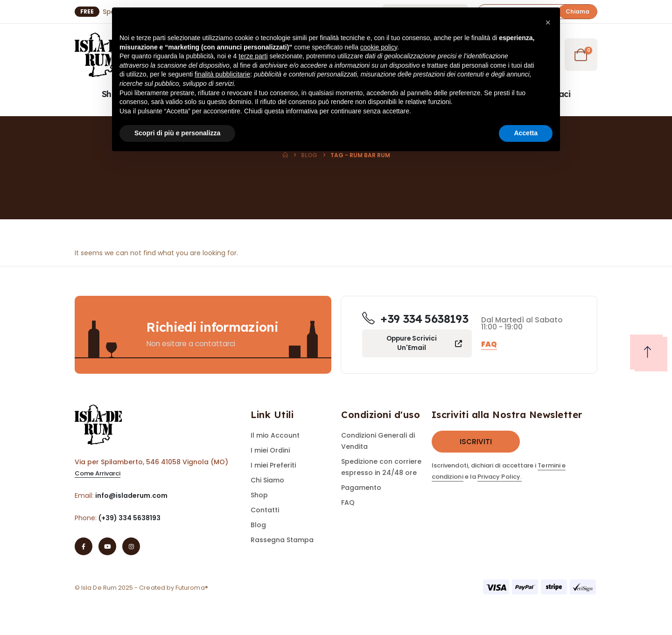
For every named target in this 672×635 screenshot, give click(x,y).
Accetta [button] (526, 133)
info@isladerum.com (131, 495)
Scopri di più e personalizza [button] (177, 133)
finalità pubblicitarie (222, 74)
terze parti (253, 56)
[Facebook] (84, 546)
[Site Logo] (100, 55)
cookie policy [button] (379, 47)
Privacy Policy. (500, 477)
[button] (548, 22)
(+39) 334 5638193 (129, 518)
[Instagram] (131, 546)
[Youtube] (107, 546)
